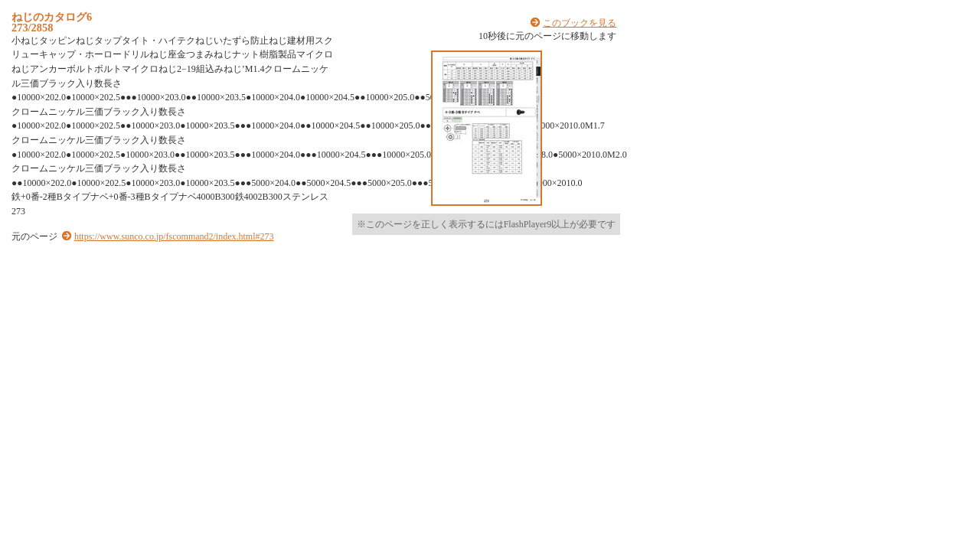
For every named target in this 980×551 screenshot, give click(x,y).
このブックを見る (580, 23)
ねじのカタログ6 (52, 17)
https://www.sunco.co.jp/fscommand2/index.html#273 (174, 236)
